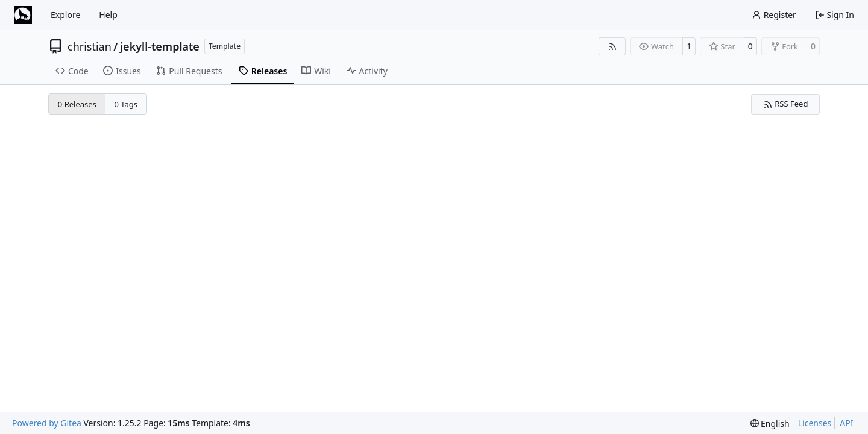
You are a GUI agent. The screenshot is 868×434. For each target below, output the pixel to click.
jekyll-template (160, 46)
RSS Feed (786, 104)
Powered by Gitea (47, 423)
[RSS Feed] (612, 46)
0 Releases (77, 104)
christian (90, 46)
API (846, 423)
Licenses (815, 423)
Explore (65, 15)
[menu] (770, 423)
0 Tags (126, 104)
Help (108, 15)
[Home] (23, 15)
